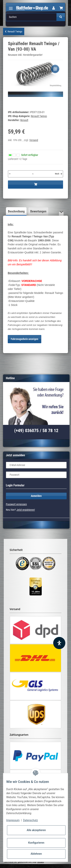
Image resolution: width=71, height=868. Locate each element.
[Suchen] (31, 17)
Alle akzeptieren (36, 830)
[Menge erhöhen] (61, 174)
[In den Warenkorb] (35, 185)
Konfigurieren (36, 843)
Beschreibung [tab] (16, 211)
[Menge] (33, 174)
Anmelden (36, 496)
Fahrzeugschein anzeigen (25, 339)
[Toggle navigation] (11, 7)
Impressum (13, 820)
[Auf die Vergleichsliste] (55, 69)
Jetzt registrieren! (26, 510)
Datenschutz (30, 820)
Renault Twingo (39, 116)
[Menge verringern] (10, 174)
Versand (34, 140)
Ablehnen (36, 854)
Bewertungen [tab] (38, 211)
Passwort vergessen (16, 504)
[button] (54, 8)
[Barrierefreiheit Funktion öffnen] (59, 643)
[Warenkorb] (61, 8)
